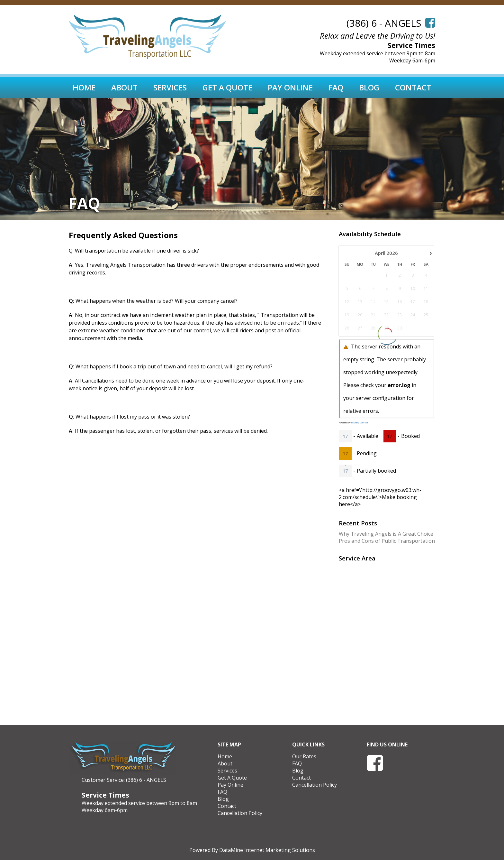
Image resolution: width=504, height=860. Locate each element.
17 (345, 436)
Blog (369, 87)
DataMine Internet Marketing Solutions (267, 850)
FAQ (336, 87)
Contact (413, 87)
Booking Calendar (360, 423)
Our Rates (304, 756)
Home (84, 87)
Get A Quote (227, 87)
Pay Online (290, 87)
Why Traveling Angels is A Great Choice (386, 534)
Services (170, 87)
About (124, 87)
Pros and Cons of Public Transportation (387, 541)
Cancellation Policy (240, 813)
